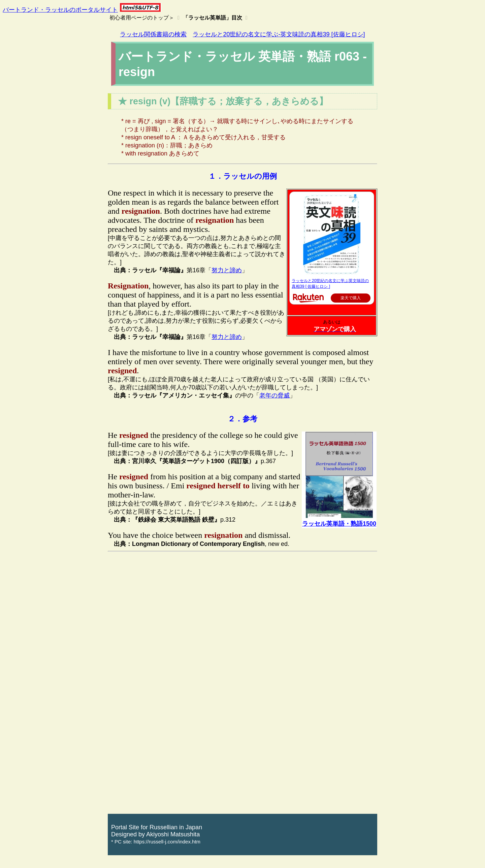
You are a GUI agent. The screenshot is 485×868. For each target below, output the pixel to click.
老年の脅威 (274, 395)
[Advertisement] (243, 602)
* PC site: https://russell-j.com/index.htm (156, 842)
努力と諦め (227, 270)
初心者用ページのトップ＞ (142, 18)
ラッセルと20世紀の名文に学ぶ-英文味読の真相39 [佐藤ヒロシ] (279, 34)
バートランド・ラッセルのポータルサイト (60, 10)
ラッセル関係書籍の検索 (153, 34)
